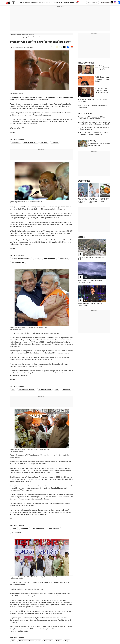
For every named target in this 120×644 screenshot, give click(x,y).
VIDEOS (81, 237)
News (16, 37)
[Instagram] (115, 2)
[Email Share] (57, 47)
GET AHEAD (65, 3)
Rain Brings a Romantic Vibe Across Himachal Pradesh (91, 281)
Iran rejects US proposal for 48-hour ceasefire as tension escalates (93, 118)
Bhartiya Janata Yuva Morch (27, 389)
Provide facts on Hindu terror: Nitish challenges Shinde (102, 90)
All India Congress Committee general (29, 641)
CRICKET (49, 3)
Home (12, 37)
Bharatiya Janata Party (30, 142)
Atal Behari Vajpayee (39, 529)
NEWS (27, 3)
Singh (67, 641)
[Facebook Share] (68, 47)
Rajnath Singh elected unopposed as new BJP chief (102, 68)
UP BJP (37, 258)
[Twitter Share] (64, 47)
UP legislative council (45, 389)
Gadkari (58, 641)
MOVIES (42, 3)
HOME (22, 3)
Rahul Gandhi (48, 641)
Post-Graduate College (18, 262)
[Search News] (96, 3)
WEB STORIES (84, 181)
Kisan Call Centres (54, 529)
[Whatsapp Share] (60, 47)
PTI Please (44, 142)
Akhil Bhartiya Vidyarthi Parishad (21, 258)
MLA (57, 389)
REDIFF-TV (74, 3)
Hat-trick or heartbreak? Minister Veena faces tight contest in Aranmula (94, 133)
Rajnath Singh (16, 142)
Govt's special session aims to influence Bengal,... (99, 145)
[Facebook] (119, 2)
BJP (13, 389)
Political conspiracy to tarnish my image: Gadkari (102, 79)
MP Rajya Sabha (16, 533)
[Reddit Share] (72, 47)
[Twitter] (112, 2)
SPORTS (57, 3)
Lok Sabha (55, 142)
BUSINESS (34, 3)
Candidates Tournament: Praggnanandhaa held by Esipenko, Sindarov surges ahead (95, 123)
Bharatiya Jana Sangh (49, 258)
